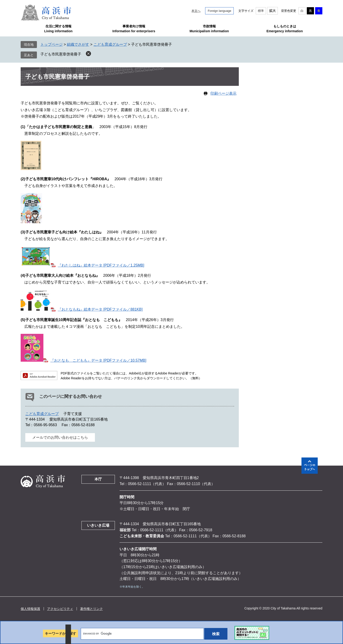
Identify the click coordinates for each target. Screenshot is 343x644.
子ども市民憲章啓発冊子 (61, 54)
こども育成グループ (110, 44)
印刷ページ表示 (223, 93)
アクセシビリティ (60, 609)
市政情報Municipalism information (209, 29)
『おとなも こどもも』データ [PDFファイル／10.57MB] (98, 360)
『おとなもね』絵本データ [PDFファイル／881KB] (100, 309)
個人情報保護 (30, 609)
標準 (261, 11)
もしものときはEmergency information (285, 29)
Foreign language (219, 11)
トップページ (52, 44)
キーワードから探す (60, 633)
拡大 (272, 11)
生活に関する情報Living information (58, 29)
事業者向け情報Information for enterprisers (134, 29)
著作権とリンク (91, 609)
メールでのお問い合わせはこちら (60, 437)
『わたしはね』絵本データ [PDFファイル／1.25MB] (101, 265)
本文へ (196, 11)
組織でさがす (78, 44)
